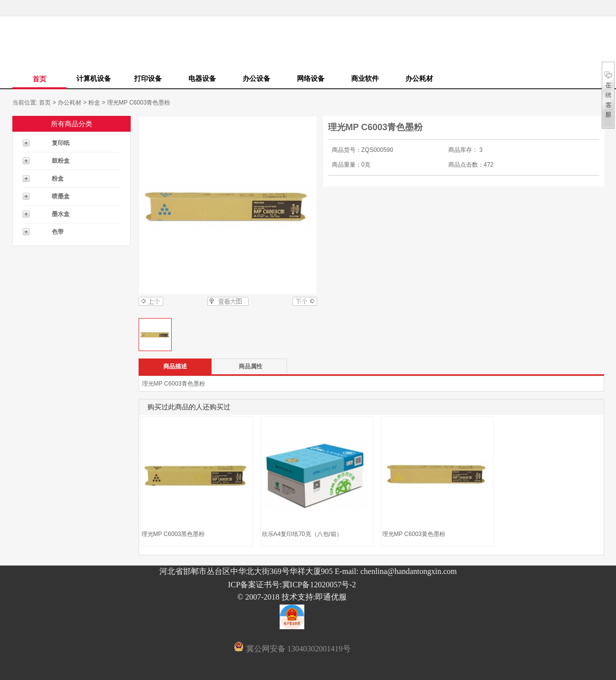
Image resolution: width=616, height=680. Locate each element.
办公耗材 (419, 78)
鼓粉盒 (61, 161)
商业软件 (365, 78)
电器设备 (202, 78)
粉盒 (94, 103)
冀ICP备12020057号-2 (319, 585)
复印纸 (61, 143)
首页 (39, 79)
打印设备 (148, 78)
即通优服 (331, 597)
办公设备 (256, 78)
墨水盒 (61, 214)
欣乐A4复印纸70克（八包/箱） (302, 534)
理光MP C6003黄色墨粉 (414, 534)
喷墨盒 (61, 196)
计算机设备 (94, 78)
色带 (58, 232)
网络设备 (311, 78)
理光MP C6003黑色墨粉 (173, 534)
